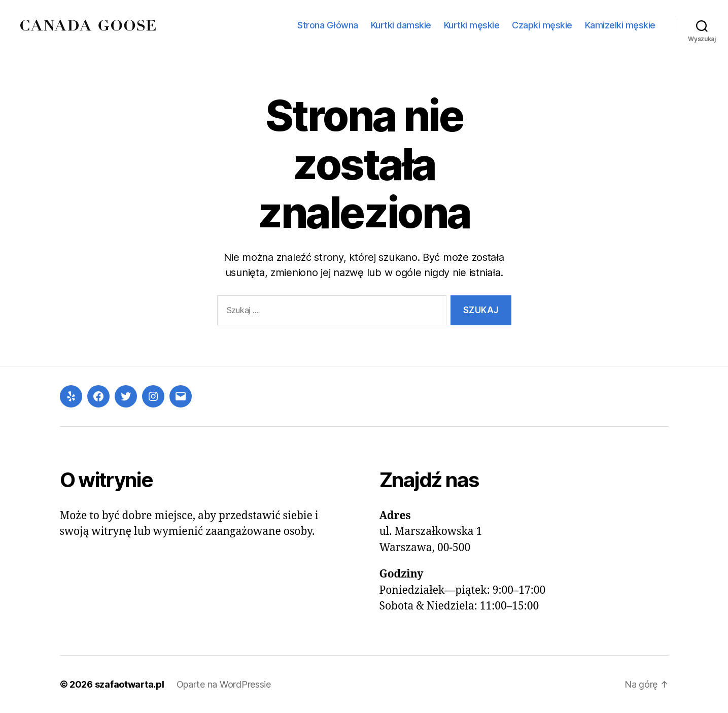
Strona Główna (328, 25)
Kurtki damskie (401, 25)
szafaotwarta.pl (130, 684)
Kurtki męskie (472, 25)
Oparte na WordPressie (224, 684)
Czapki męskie (542, 25)
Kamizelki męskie (620, 25)
